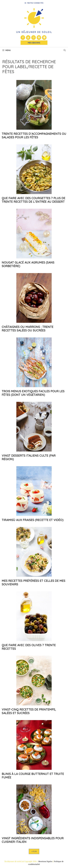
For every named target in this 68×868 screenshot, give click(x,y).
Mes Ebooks (34, 43)
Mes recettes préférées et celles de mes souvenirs (34, 582)
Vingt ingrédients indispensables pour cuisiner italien (33, 840)
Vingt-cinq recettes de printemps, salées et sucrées (29, 711)
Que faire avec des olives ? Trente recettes (29, 647)
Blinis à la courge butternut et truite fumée (33, 776)
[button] (65, 50)
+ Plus (34, 851)
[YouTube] (28, 38)
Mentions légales (45, 861)
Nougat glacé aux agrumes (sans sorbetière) (28, 264)
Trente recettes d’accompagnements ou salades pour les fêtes (34, 135)
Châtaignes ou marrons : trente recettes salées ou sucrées (28, 329)
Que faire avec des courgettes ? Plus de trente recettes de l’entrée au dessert (34, 200)
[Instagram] (34, 38)
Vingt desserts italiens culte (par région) (29, 457)
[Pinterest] (39, 38)
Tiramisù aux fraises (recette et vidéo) (33, 520)
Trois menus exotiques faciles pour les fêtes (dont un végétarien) (33, 393)
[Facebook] (23, 38)
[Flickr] (44, 38)
